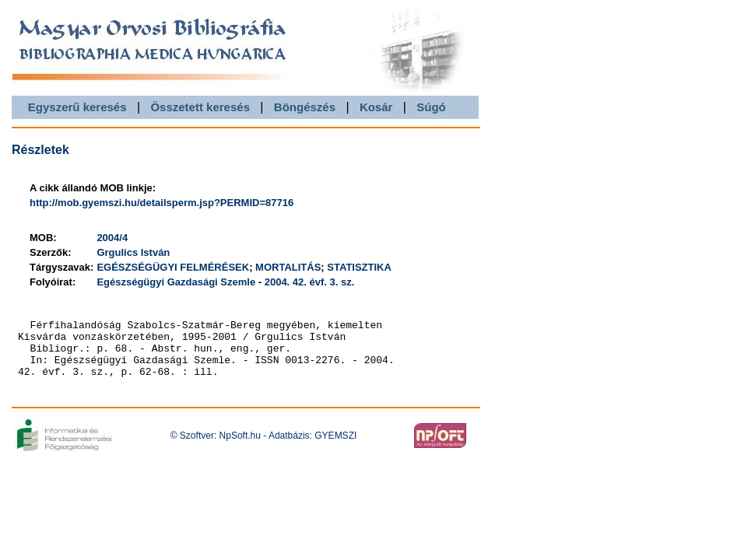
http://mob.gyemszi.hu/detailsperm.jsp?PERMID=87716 (162, 203)
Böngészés (305, 107)
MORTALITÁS (288, 267)
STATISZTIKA (359, 267)
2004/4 (112, 238)
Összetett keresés (200, 107)
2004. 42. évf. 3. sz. (310, 282)
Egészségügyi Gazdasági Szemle (176, 282)
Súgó (431, 107)
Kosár (376, 107)
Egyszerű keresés (77, 107)
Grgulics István (133, 252)
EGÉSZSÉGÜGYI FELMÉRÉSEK (173, 267)
